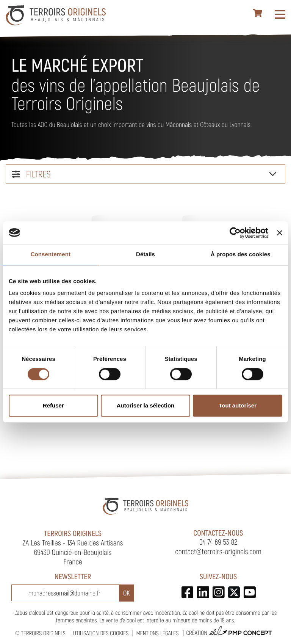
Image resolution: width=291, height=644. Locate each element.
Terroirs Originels (43, 633)
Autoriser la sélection (146, 405)
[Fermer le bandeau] (280, 233)
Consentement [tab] (51, 255)
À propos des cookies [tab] (241, 255)
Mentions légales (157, 633)
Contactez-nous (218, 533)
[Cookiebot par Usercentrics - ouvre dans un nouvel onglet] (235, 233)
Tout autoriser (238, 405)
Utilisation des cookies (101, 633)
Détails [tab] (145, 255)
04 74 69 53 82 (218, 542)
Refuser (53, 405)
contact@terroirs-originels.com (218, 551)
